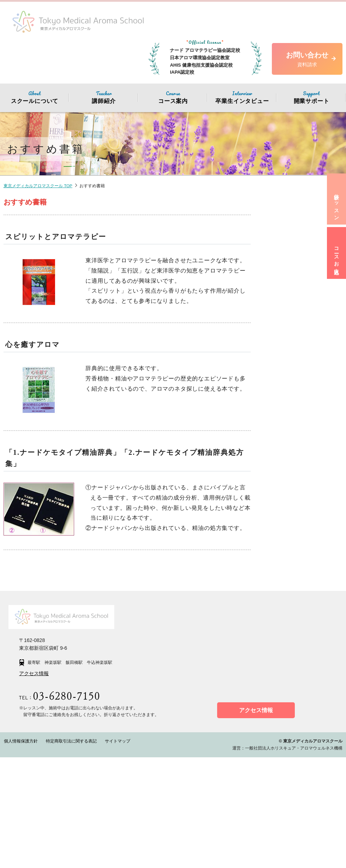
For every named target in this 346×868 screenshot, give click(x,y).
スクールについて (35, 97)
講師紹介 (104, 97)
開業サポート (311, 97)
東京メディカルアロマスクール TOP (38, 186)
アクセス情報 (34, 784)
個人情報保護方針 (20, 852)
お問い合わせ (307, 60)
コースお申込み (335, 269)
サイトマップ (115, 852)
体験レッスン (335, 209)
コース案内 (173, 97)
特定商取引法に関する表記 (70, 852)
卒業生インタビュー (242, 97)
